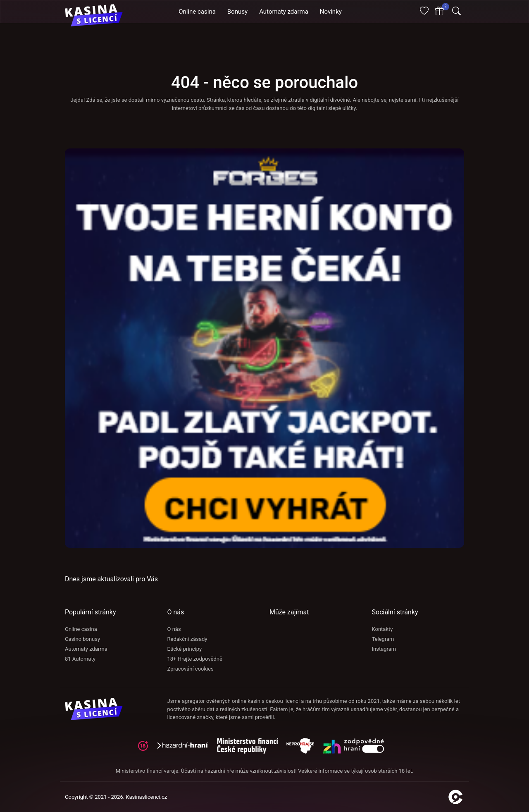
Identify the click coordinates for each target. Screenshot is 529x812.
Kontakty (382, 629)
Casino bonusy (82, 639)
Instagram (384, 649)
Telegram (383, 639)
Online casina (81, 629)
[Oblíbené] (424, 12)
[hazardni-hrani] (186, 749)
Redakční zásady (187, 639)
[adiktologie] (252, 749)
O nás (174, 629)
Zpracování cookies (191, 669)
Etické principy (185, 649)
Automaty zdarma (86, 649)
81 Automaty (80, 659)
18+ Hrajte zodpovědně (195, 659)
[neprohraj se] (304, 749)
